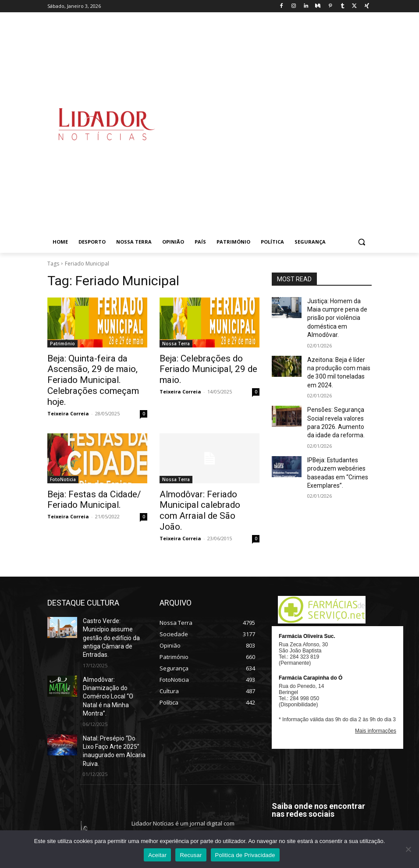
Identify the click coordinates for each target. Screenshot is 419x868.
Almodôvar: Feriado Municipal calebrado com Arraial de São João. (208, 488)
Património (62, 344)
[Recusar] (408, 849)
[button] (361, 242)
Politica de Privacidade (245, 855)
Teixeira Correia (68, 398)
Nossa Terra (176, 344)
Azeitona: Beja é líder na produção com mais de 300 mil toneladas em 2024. (337, 357)
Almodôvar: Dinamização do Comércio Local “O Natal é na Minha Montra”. (114, 643)
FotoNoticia (63, 464)
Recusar (191, 855)
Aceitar (157, 855)
